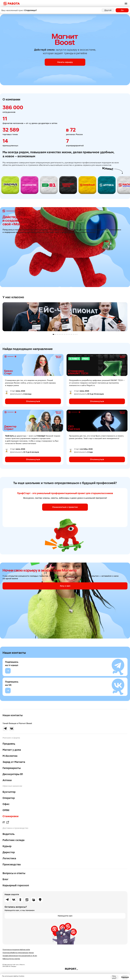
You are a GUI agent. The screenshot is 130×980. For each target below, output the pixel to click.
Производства (12, 864)
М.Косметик (10, 756)
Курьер (7, 846)
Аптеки (7, 780)
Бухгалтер (9, 792)
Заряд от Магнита (14, 762)
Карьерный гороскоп (16, 885)
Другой (108, 10)
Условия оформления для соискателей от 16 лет (20, 956)
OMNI (6, 810)
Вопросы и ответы (14, 873)
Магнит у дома (12, 750)
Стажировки (11, 816)
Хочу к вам (65, 586)
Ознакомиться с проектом (65, 507)
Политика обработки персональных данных (18, 953)
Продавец (9, 744)
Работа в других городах (11, 959)
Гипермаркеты (12, 768)
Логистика (9, 858)
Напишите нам (65, 916)
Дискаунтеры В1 (13, 774)
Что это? (114, 977)
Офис (6, 804)
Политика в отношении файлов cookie (16, 950)
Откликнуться (33, 401)
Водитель (9, 834)
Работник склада (14, 840)
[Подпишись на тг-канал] (8, 671)
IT (6, 822)
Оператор (9, 798)
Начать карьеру (65, 62)
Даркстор (9, 852)
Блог (5, 879)
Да (122, 10)
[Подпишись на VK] (8, 691)
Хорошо (125, 977)
